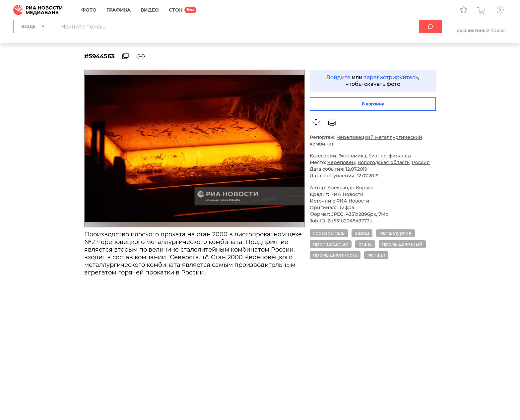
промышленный (402, 244)
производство (331, 244)
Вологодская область (384, 162)
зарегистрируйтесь (391, 77)
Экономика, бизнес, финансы (375, 156)
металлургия (395, 233)
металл (376, 255)
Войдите (338, 77)
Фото (89, 10)
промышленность (335, 255)
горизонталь (329, 233)
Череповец (341, 162)
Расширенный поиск (481, 31)
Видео (150, 10)
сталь (365, 244)
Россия (421, 162)
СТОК (176, 10)
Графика (119, 10)
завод (362, 233)
